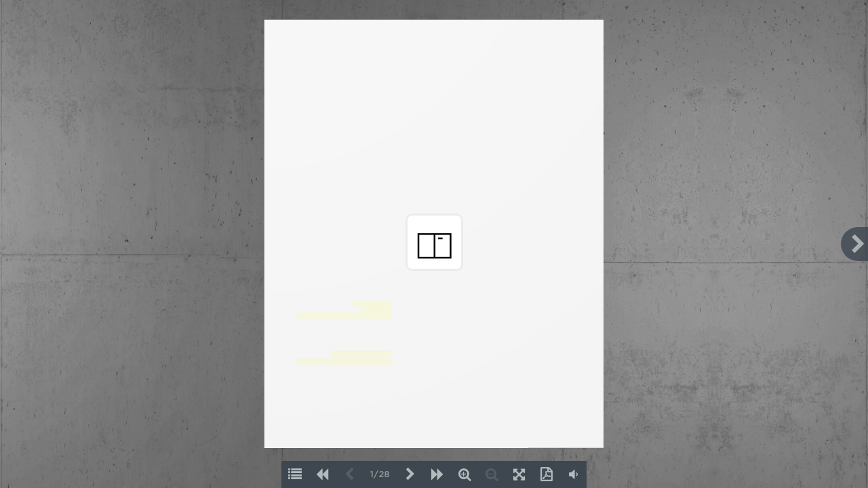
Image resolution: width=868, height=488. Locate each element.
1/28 (380, 475)
